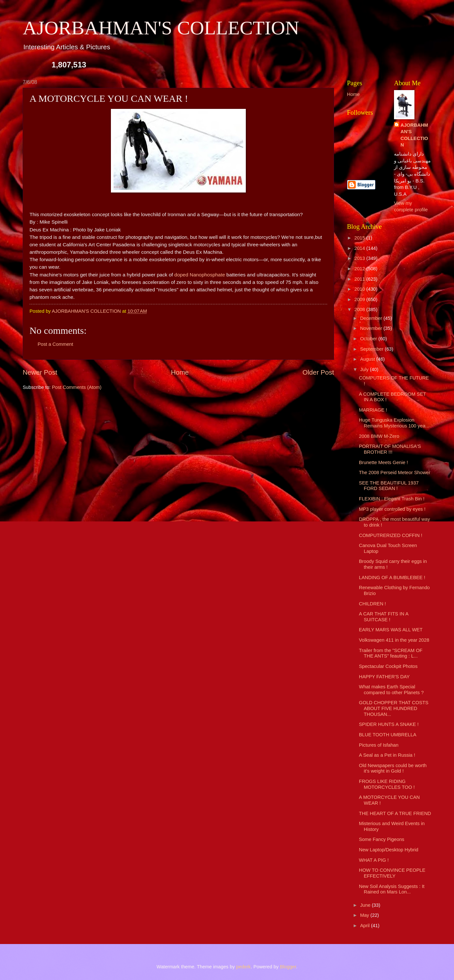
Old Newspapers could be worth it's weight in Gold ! (393, 768)
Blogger (288, 967)
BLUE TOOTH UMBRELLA (388, 735)
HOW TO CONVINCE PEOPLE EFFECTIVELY (392, 873)
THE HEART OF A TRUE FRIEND (395, 813)
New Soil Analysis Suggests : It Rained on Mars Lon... (392, 889)
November (372, 328)
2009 (360, 299)
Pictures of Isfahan (379, 745)
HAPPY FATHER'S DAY (384, 677)
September (372, 349)
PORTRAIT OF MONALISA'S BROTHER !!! (390, 449)
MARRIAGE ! (373, 410)
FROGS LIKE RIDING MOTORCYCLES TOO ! (387, 784)
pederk (243, 967)
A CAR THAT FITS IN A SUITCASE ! (384, 617)
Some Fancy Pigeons (382, 839)
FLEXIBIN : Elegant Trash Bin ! (392, 499)
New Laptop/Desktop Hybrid (389, 850)
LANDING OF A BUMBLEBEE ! (392, 577)
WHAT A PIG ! (374, 860)
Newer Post (40, 372)
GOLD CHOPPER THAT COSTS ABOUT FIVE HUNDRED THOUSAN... (394, 708)
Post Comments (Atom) (77, 387)
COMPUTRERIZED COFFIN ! (391, 535)
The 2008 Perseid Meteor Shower (395, 472)
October (369, 339)
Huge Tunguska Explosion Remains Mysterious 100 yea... (394, 423)
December (372, 318)
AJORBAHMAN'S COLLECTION (161, 28)
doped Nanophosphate (200, 275)
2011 (360, 279)
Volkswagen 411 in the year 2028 (394, 640)
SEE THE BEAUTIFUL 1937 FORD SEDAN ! (389, 486)
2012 (360, 269)
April (365, 926)
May (365, 915)
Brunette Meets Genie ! (383, 462)
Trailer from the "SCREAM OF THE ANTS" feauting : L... (391, 653)
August (368, 359)
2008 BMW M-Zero (379, 436)
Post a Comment (55, 344)
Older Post (318, 372)
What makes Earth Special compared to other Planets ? (391, 690)
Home (180, 372)
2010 (360, 289)
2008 (360, 309)
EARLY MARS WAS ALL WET (391, 630)
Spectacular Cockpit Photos (388, 666)
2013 (360, 258)
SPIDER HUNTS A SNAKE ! (389, 724)
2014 (360, 248)
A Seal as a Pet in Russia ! (387, 755)
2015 (360, 238)
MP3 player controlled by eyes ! (392, 509)
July (365, 369)
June (366, 905)
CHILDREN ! (372, 604)
